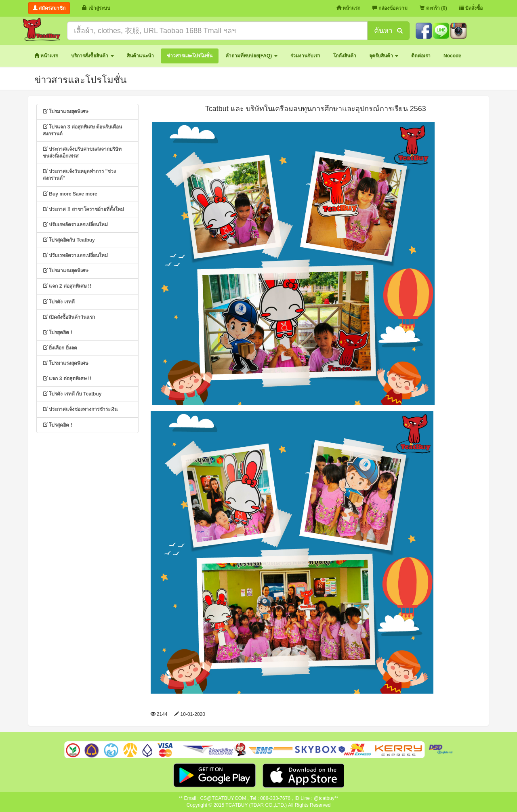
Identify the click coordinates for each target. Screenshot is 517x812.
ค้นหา (388, 31)
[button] (92, 56)
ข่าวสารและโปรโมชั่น (80, 80)
